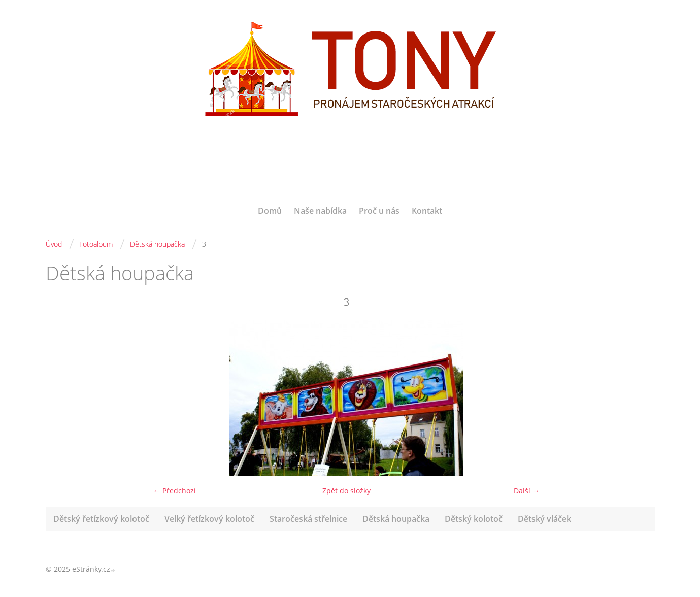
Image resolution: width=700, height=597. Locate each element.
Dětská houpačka (157, 244)
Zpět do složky (346, 491)
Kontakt (427, 211)
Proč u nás (379, 211)
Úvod (54, 244)
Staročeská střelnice (308, 519)
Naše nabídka (320, 211)
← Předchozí (175, 491)
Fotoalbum (96, 244)
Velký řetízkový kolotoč (209, 519)
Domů (270, 211)
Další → (527, 491)
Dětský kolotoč (474, 519)
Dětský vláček (544, 519)
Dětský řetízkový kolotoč (101, 519)
